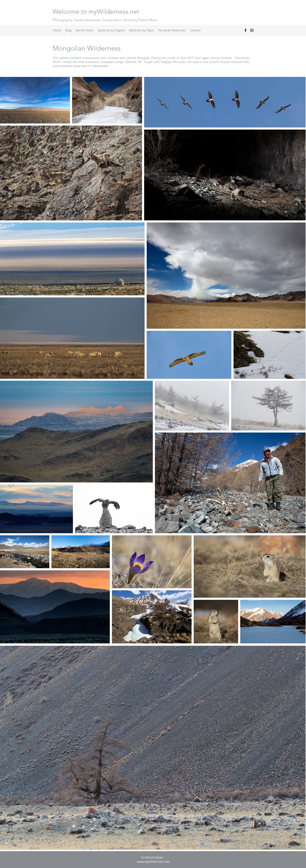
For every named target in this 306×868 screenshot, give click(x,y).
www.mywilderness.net (153, 862)
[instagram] (252, 30)
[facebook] (246, 30)
